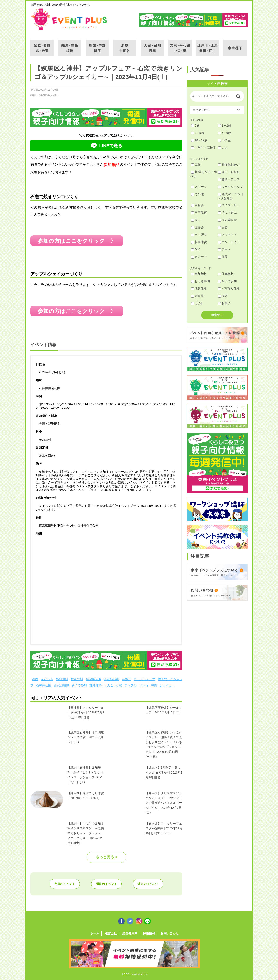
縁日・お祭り (229, 172)
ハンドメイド (229, 242)
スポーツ (199, 187)
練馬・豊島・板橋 (70, 45)
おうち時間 (200, 281)
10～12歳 (199, 140)
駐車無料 (77, 679)
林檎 (154, 685)
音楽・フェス (229, 179)
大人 (223, 148)
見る (196, 220)
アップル (131, 685)
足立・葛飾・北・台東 (42, 45)
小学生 (224, 140)
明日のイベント (106, 884)
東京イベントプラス (69, 19)
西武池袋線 (61, 685)
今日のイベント (65, 884)
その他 (197, 194)
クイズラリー (229, 205)
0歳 (195, 125)
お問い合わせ (170, 933)
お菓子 (224, 303)
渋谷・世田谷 (125, 45)
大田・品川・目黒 (152, 45)
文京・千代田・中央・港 (180, 45)
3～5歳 (198, 133)
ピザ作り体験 (229, 288)
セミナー (199, 257)
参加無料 (62, 679)
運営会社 (111, 933)
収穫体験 (199, 242)
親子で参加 (79, 685)
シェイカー (167, 685)
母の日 (197, 303)
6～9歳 (225, 133)
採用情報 (149, 933)
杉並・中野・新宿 (97, 45)
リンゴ (144, 685)
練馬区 (127, 679)
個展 (223, 257)
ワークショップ (144, 679)
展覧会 (197, 205)
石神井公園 (44, 685)
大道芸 (197, 296)
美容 (223, 227)
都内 (35, 679)
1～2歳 (225, 125)
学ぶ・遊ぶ (227, 212)
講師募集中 (130, 933)
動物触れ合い (229, 165)
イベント (47, 679)
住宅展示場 (93, 679)
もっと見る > (106, 857)
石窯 (119, 685)
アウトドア (227, 235)
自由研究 (199, 235)
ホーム (95, 933)
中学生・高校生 (204, 148)
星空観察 (199, 212)
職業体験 (199, 288)
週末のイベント (148, 884)
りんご (109, 685)
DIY (195, 249)
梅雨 (223, 296)
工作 (196, 165)
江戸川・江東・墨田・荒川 (208, 45)
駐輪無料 (96, 685)
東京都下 (235, 45)
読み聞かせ (227, 220)
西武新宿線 (112, 679)
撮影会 (197, 227)
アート (224, 249)
